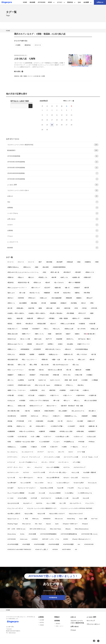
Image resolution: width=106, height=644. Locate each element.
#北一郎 (60, 421)
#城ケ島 (27, 411)
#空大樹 (43, 303)
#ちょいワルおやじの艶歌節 (16, 493)
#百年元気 (94, 308)
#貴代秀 (86, 288)
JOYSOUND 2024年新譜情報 (53, 162)
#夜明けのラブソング (36, 406)
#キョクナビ (38, 467)
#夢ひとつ (67, 401)
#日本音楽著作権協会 (82, 349)
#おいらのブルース (75, 503)
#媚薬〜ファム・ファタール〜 (17, 390)
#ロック (85, 447)
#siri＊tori (94, 519)
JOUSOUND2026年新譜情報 (53, 173)
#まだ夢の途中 (12, 483)
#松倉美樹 (59, 339)
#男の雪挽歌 (70, 313)
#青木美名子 (67, 272)
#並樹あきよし (12, 447)
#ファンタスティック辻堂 (52, 457)
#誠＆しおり (11, 293)
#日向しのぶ (11, 354)
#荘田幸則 (21, 298)
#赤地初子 (77, 288)
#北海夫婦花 (39, 421)
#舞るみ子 (89, 298)
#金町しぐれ (64, 277)
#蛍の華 (56, 293)
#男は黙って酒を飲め (56, 313)
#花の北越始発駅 (56, 298)
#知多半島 (31, 308)
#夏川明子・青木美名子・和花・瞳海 (72, 406)
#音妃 (44, 272)
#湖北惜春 (87, 318)
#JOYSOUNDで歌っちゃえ (89, 534)
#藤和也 (77, 293)
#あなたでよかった (13, 519)
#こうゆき (11, 498)
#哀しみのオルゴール (78, 411)
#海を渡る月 (29, 324)
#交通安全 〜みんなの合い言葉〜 (25, 442)
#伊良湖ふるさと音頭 (66, 431)
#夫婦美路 (62, 390)
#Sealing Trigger (13, 524)
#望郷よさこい (12, 349)
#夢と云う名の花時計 (91, 401)
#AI (76, 549)
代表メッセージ (60, 626)
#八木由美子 (71, 426)
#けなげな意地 (22, 498)
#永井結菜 (25, 329)
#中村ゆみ (92, 442)
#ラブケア (40, 452)
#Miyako (68, 529)
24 (52, 125)
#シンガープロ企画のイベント (28, 462)
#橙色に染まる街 (13, 334)
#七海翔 (18, 45)
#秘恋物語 (53, 303)
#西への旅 (22, 293)
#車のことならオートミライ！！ (17, 288)
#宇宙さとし (70, 385)
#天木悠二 (21, 395)
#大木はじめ (11, 401)
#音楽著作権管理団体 (59, 267)
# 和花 (25, 519)
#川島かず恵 (78, 375)
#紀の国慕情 (23, 303)
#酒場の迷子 (87, 277)
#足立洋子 (47, 288)
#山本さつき (42, 380)
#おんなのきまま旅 (13, 503)
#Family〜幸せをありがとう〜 (81, 539)
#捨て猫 (93, 354)
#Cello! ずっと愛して (42, 549)
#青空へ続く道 (55, 272)
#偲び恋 (82, 426)
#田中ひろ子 (82, 313)
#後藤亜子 (11, 375)
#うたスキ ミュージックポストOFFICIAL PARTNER (76, 508)
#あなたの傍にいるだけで (57, 514)
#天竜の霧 (11, 395)
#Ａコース (31, 262)
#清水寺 (19, 324)
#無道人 (10, 318)
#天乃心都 (31, 395)
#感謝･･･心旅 (56, 360)
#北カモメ (70, 421)
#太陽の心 (86, 390)
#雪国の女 (11, 277)
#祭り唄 (10, 308)
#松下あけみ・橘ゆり (84, 339)
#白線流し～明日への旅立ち (16, 313)
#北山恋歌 (50, 421)
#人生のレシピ (78, 437)
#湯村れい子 (76, 318)
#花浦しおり (43, 298)
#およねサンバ (27, 503)
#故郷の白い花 (68, 354)
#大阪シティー (67, 395)
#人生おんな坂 (91, 437)
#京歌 (9, 442)
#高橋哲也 (88, 262)
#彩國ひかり (21, 375)
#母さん (46, 329)
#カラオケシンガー (13, 472)
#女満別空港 (34, 390)
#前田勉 (10, 426)
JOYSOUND (42, 2)
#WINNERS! (47, 519)
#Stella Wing (71, 519)
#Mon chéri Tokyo (55, 529)
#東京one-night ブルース (15, 344)
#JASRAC (35, 539)
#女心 (43, 390)
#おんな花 (86, 498)
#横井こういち (39, 334)
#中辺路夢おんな (69, 442)
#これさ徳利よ (69, 493)
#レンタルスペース (27, 452)
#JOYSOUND (12, 539)
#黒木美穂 (49, 262)
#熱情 (92, 313)
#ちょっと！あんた (84, 488)
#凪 (30, 426)
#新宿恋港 (22, 354)
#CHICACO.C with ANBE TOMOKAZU (19, 549)
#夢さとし (11, 406)
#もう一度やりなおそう (26, 478)
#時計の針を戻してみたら (53, 349)
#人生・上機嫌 (35, 437)
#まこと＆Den (39, 483)
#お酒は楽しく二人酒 (62, 498)
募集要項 (58, 624)
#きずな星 (34, 498)
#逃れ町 (47, 283)
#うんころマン (90, 503)
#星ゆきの (68, 349)
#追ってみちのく (59, 283)
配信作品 (70, 2)
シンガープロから (53, 213)
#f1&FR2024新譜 (54, 544)
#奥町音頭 (52, 390)
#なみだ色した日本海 (47, 488)
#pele (57, 524)
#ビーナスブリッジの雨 (71, 457)
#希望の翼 (56, 375)
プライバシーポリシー (93, 624)
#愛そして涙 (21, 365)
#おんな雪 (75, 498)
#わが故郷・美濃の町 (90, 472)
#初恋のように (21, 426)
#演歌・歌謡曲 (63, 318)
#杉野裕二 (51, 344)
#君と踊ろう (92, 411)
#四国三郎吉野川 (49, 411)
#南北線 (10, 421)
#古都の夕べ (56, 416)
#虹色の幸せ (67, 293)
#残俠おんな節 (69, 329)
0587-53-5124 (12, 633)
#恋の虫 (41, 370)
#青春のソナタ (90, 272)
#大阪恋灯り (42, 395)
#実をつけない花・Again (42, 385)
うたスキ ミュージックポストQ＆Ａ (53, 190)
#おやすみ (39, 503)
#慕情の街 (45, 360)
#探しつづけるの (82, 354)
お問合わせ (100, 2)
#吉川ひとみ (34, 416)
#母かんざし (56, 329)
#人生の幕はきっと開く (62, 437)
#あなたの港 (41, 514)
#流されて (53, 324)
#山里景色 (21, 380)
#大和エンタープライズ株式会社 (39, 401)
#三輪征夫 (34, 447)
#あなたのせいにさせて (76, 514)
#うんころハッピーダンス (15, 508)
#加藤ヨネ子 (91, 421)
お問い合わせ (53, 219)
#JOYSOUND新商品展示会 (69, 534)
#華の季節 (87, 293)
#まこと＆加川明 (25, 483)
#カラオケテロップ (80, 467)
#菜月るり (11, 298)
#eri (79, 544)
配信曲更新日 (53, 150)
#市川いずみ (67, 375)
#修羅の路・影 (93, 426)
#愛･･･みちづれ (69, 360)
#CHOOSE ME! (89, 544)
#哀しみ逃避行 (63, 411)
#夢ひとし (77, 401)
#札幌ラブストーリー (84, 344)
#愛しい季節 (33, 365)
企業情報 (53, 231)
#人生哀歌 (11, 437)
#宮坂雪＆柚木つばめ (24, 385)
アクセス (53, 236)
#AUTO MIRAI (66, 549)
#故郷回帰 (41, 354)
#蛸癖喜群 (47, 293)
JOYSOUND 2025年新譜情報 (53, 168)
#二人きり (57, 442)
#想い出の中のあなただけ (60, 365)
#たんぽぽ (32, 493)
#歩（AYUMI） (82, 329)
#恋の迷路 (32, 370)
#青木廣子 (78, 272)
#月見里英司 (37, 349)
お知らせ (53, 196)
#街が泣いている (34, 293)
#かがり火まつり (46, 498)
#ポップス (61, 452)
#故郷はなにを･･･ (54, 354)
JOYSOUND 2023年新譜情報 (53, 179)
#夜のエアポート (51, 406)
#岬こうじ (11, 380)
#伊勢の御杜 (80, 431)
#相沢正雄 (67, 308)
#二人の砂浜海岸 (44, 442)
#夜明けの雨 (21, 406)
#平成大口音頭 (44, 375)
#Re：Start (38, 524)
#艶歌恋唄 (69, 298)
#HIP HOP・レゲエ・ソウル (51, 539)
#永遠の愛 (92, 324)
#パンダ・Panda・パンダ (90, 457)
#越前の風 (58, 288)
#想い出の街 (45, 365)
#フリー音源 (81, 452)
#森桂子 (68, 334)
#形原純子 (32, 375)
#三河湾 (43, 447)
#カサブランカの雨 (39, 472)
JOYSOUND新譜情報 (53, 156)
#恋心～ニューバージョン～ (16, 370)
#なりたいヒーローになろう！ (27, 488)
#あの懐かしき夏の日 (14, 514)
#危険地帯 (84, 416)
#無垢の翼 (19, 318)
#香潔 (97, 262)
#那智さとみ (37, 283)
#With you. (35, 519)
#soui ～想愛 (83, 519)
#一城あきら (74, 447)
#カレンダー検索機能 (53, 467)
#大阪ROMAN (80, 395)
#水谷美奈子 (36, 329)
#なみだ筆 (60, 488)
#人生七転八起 (22, 437)
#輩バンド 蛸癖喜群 (74, 283)
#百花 (76, 308)
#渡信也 (10, 324)
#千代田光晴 (20, 421)
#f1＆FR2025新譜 (13, 544)
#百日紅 (84, 308)
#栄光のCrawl (12, 339)
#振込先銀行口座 (13, 360)
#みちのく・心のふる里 (71, 478)
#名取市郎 (23, 416)
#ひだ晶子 (11, 488)
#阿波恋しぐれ (43, 277)
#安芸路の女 (58, 385)
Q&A (79, 2)
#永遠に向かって (13, 329)
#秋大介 (83, 303)
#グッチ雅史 (77, 462)
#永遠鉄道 (82, 324)
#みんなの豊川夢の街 (53, 478)
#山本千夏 (31, 380)
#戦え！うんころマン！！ (30, 360)
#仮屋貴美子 (92, 431)
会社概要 (86, 2)
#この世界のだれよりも (85, 493)
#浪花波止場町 (41, 324)
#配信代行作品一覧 (23, 283)
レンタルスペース (53, 242)
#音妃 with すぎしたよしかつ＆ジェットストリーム (23, 272)
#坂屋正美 (37, 411)
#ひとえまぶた (92, 483)
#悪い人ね (75, 365)
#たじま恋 (42, 493)
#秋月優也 (74, 303)
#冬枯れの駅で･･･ (41, 426)
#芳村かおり (32, 298)
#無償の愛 (30, 318)
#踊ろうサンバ (36, 288)
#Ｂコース (21, 262)
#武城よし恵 (94, 329)
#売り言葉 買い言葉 (14, 411)
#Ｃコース (38, 45)
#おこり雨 (62, 503)
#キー (29, 467)
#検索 (49, 334)
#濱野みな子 (41, 318)
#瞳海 (40, 308)
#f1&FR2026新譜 (39, 544)
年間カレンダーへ (69, 101)
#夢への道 (56, 401)
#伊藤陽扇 (52, 431)
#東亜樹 (29, 344)
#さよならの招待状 (55, 493)
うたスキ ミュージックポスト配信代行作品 (53, 145)
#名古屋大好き (12, 416)
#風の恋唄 (45, 267)
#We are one (59, 519)
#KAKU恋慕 (32, 534)
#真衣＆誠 (49, 308)
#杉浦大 (60, 344)
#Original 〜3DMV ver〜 (70, 524)
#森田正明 (58, 334)
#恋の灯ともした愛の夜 (55, 370)
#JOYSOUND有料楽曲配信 (48, 534)
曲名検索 (32, 2)
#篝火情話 (34, 303)
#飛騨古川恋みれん (13, 267)
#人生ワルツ (47, 437)
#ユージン (51, 452)
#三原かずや (54, 447)
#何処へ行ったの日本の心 (27, 431)
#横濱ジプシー (26, 334)
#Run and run (26, 524)
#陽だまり (31, 277)
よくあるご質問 (53, 185)
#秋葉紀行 (63, 303)
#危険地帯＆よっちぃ (71, 416)
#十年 (30, 421)
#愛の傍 (92, 360)
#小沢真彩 (84, 380)
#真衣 (58, 308)
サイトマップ (91, 621)
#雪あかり (21, 277)
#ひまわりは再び (79, 483)
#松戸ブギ (49, 339)
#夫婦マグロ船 (74, 390)
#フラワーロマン (13, 457)
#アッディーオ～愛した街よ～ (58, 472)
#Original (85, 524)
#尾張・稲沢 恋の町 (71, 380)
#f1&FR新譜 (26, 544)
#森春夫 (77, 334)
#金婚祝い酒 (76, 277)
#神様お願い (20, 308)
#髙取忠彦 (70, 262)
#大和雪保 (22, 401)
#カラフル (67, 467)
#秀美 (92, 303)
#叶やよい (45, 416)
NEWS (50, 2)
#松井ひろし (70, 339)
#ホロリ (71, 452)
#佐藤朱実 (42, 431)
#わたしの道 (75, 472)
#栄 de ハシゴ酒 (25, 339)
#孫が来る (81, 385)
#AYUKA (55, 549)
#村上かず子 (40, 344)
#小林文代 (11, 385)
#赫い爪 (67, 288)
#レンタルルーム (13, 452)
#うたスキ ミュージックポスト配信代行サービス (42, 508)
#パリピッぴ (11, 462)
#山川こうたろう (55, 380)
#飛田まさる (27, 267)
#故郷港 (32, 354)
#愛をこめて (82, 360)
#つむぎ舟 (71, 488)
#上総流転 (23, 447)
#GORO (66, 539)
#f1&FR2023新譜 (68, 544)
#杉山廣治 (70, 344)
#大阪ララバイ (54, 395)
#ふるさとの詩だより (63, 483)
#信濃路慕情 (11, 431)
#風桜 (36, 267)
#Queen (48, 524)
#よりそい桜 (11, 478)
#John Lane (24, 539)
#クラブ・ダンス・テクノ (15, 467)
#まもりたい (86, 478)
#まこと (50, 483)
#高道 (79, 262)
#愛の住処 (11, 365)
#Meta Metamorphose (82, 529)
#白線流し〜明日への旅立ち (37, 313)
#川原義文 (89, 375)
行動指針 (42, 625)
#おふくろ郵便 (51, 503)
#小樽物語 (95, 380)
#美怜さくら (11, 303)
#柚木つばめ (38, 339)
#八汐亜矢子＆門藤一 (57, 426)
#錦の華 (54, 277)
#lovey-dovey (12, 534)
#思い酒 (69, 370)
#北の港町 (80, 421)
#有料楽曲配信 (25, 349)
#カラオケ (26, 472)
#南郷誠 (94, 416)
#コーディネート (64, 462)
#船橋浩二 (79, 298)
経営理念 (42, 622)
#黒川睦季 (59, 262)
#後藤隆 (88, 370)
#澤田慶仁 (52, 318)
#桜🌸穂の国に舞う (90, 334)
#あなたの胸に (29, 514)
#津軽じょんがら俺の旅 (67, 324)
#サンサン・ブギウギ (48, 462)
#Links (22, 534)
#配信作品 (27, 45)
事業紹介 (57, 617)
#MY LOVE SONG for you (16, 529)
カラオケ (60, 2)
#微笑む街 (78, 370)
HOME (25, 2)
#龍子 (40, 262)
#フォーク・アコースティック (31, 457)
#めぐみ (40, 478)
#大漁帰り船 (92, 395)
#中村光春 (81, 442)
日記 (53, 202)
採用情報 (53, 208)
